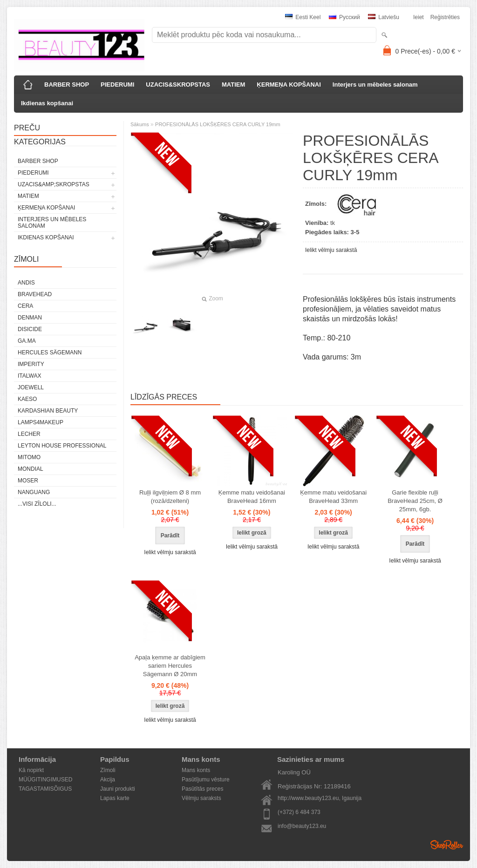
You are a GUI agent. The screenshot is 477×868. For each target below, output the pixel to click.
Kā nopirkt (31, 770)
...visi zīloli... (37, 504)
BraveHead (35, 294)
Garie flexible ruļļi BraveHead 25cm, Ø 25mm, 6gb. (415, 501)
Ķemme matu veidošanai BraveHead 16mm (252, 497)
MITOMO (29, 457)
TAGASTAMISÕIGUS (45, 789)
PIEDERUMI (117, 85)
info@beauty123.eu (302, 826)
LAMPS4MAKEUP (41, 422)
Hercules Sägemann (50, 353)
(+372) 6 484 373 (299, 812)
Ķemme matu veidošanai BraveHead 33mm (333, 497)
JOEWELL (31, 387)
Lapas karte (115, 798)
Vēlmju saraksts (201, 798)
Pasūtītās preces (202, 789)
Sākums (140, 124)
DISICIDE (30, 329)
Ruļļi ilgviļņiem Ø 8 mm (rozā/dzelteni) (170, 497)
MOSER (28, 481)
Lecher (29, 434)
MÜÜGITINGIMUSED (45, 780)
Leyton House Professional (62, 446)
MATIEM (233, 85)
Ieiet (419, 17)
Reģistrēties (445, 17)
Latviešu (384, 17)
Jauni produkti (118, 789)
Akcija (108, 780)
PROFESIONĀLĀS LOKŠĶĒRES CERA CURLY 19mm (218, 124)
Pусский (344, 17)
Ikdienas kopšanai (47, 103)
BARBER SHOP (67, 85)
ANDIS (26, 283)
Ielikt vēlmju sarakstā (331, 250)
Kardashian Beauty (48, 411)
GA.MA (27, 341)
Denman (30, 318)
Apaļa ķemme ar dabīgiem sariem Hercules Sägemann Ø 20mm (170, 666)
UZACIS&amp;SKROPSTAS (54, 184)
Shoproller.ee (447, 845)
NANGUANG (34, 492)
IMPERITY (31, 364)
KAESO (27, 399)
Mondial (31, 469)
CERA (25, 306)
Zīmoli (108, 770)
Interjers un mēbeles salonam (375, 85)
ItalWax (29, 376)
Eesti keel (303, 17)
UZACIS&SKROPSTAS (178, 85)
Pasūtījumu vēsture (206, 780)
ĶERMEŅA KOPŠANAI (289, 85)
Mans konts (196, 770)
